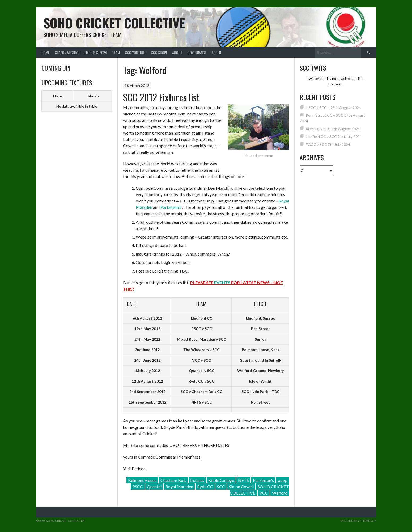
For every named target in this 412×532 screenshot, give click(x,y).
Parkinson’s (171, 207)
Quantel (154, 486)
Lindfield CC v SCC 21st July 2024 (334, 137)
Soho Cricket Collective (114, 23)
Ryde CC (205, 486)
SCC (221, 486)
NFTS (243, 480)
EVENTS (222, 282)
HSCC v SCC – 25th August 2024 (333, 108)
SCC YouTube (135, 52)
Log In (216, 52)
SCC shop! (159, 52)
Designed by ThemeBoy (358, 521)
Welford (280, 493)
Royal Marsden (179, 486)
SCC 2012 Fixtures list (161, 97)
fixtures (197, 480)
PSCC (138, 486)
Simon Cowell (241, 486)
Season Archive (67, 52)
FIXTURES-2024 (96, 52)
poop (283, 480)
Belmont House (142, 480)
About (177, 52)
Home (46, 52)
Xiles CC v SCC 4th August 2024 (333, 129)
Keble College (221, 480)
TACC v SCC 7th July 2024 (328, 144)
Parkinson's (263, 480)
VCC (264, 493)
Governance (197, 52)
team (116, 52)
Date (58, 96)
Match (93, 96)
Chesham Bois (173, 480)
